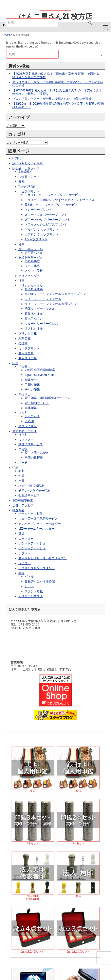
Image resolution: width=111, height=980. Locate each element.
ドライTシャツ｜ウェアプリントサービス (53, 195)
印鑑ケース (32, 380)
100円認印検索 (23, 501)
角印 (78, 895)
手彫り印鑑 (32, 385)
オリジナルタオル (31, 286)
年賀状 (23, 449)
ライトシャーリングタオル (43, 299)
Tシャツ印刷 (27, 186)
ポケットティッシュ (32, 543)
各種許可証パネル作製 (40, 581)
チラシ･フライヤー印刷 (34, 491)
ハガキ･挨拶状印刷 (31, 486)
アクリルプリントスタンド (37, 568)
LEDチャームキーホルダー (36, 529)
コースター (26, 539)
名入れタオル (34, 289)
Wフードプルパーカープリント (46, 215)
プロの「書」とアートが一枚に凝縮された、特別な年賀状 (52, 99)
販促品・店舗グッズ (26, 168)
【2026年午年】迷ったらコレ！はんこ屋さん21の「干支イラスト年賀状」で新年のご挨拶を (57, 92)
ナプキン (24, 553)
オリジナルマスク (31, 596)
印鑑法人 (24, 395)
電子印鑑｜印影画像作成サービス (47, 398)
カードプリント (29, 348)
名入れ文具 (26, 353)
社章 (21, 244)
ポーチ (23, 463)
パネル (29, 577)
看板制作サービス (31, 258)
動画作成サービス (31, 444)
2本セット (78, 842)
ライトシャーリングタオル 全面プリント (52, 304)
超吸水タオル (34, 314)
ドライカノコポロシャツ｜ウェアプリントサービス (60, 200)
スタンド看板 (34, 271)
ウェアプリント (29, 192)
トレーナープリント (38, 210)
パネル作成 (32, 261)
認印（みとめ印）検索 (27, 163)
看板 (21, 573)
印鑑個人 (24, 366)
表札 (21, 182)
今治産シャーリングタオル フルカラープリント (57, 294)
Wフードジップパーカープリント (47, 220)
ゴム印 (23, 413)
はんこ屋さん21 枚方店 (55, 16)
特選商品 (18, 510)
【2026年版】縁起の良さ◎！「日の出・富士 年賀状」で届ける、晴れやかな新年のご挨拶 (57, 75)
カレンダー (26, 439)
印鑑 (15, 363)
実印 (33, 789)
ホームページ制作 (31, 514)
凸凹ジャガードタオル (40, 309)
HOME (7, 35)
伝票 (21, 481)
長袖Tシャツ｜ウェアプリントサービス (51, 205)
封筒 (21, 476)
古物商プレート (29, 177)
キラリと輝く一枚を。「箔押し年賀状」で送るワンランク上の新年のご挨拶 (58, 84)
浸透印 (29, 421)
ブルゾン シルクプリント (42, 230)
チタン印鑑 (32, 390)
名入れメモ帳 (27, 358)
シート (29, 586)
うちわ (23, 435)
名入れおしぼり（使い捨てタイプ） (43, 558)
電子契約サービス (37, 403)
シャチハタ (32, 416)
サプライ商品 (27, 426)
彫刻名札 (24, 338)
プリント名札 (27, 334)
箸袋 (21, 533)
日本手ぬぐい (34, 319)
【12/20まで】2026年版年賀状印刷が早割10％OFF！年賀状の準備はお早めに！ (58, 105)
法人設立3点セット (78, 950)
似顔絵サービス (29, 495)
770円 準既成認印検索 (40, 370)
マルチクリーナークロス (41, 324)
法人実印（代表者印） (33, 896)
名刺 (21, 471)
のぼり (23, 343)
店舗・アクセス (23, 505)
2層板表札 (25, 172)
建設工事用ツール (31, 249)
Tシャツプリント (36, 239)
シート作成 (32, 266)
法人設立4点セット (33, 950)
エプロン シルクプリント (42, 234)
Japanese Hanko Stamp (41, 375)
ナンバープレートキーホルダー (40, 524)
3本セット (33, 842)
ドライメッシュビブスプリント (46, 224)
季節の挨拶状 (34, 458)
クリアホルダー (29, 276)
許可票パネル (34, 253)
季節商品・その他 (24, 431)
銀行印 (78, 789)
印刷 (15, 467)
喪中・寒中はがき (37, 453)
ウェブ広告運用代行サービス (38, 519)
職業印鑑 (31, 408)
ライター (24, 563)
